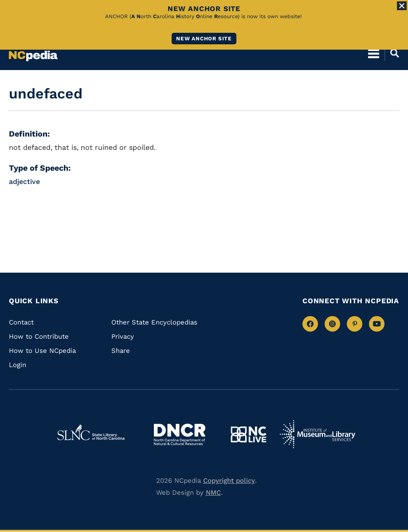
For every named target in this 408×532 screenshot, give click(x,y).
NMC (213, 493)
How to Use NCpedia (42, 351)
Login (18, 365)
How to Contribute (39, 336)
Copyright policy (229, 481)
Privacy (123, 336)
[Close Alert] (402, 6)
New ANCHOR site (204, 39)
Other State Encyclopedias (154, 322)
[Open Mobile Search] (392, 53)
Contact (21, 322)
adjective (24, 182)
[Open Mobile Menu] (374, 53)
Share (121, 351)
